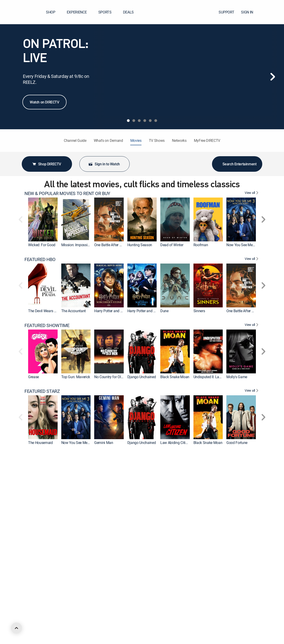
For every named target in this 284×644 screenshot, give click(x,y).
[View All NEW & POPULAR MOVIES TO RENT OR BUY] (252, 193)
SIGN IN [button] (250, 12)
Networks (179, 140)
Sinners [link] (199, 311)
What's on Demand (108, 140)
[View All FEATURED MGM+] (252, 523)
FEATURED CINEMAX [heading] (45, 457)
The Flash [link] (69, 509)
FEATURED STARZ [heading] (42, 391)
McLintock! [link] (235, 575)
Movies (136, 140)
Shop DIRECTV (46, 164)
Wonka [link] (133, 509)
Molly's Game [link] (237, 377)
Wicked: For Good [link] (42, 245)
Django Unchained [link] (142, 377)
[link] (43, 219)
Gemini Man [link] (104, 443)
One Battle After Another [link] (113, 245)
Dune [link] (164, 311)
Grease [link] (33, 377)
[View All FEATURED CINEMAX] (252, 457)
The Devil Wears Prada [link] (46, 311)
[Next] (273, 77)
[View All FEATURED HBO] (252, 259)
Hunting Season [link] (140, 245)
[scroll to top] (16, 628)
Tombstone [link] (70, 641)
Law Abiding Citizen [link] (176, 443)
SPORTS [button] (108, 12)
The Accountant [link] (74, 311)
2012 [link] (131, 575)
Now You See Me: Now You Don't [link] (252, 245)
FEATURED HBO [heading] (40, 259)
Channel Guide (75, 140)
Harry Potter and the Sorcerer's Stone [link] (155, 311)
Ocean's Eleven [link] (106, 575)
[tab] (128, 121)
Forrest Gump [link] (72, 575)
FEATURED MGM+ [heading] (42, 523)
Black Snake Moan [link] (175, 377)
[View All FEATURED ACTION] (252, 589)
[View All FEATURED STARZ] (252, 391)
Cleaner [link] (166, 509)
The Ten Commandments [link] (213, 575)
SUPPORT (226, 12)
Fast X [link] (165, 641)
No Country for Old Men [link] (112, 377)
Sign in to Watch (104, 164)
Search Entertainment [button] (237, 164)
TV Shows (157, 140)
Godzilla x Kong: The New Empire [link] (120, 509)
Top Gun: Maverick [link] (76, 377)
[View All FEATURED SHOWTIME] (252, 325)
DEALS (128, 12)
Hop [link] (197, 509)
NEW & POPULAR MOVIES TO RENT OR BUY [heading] (67, 193)
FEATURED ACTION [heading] (43, 589)
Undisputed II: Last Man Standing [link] (219, 377)
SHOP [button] (53, 12)
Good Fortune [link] (237, 443)
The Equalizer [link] (171, 575)
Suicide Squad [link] (39, 509)
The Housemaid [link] (40, 443)
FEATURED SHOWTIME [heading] (47, 325)
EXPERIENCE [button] (80, 12)
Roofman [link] (201, 245)
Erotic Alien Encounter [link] (210, 641)
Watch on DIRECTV (44, 102)
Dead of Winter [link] (172, 245)
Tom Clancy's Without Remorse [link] (151, 641)
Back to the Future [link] (42, 575)
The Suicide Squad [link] (241, 509)
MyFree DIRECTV (207, 140)
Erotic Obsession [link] (239, 641)
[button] (272, 12)
